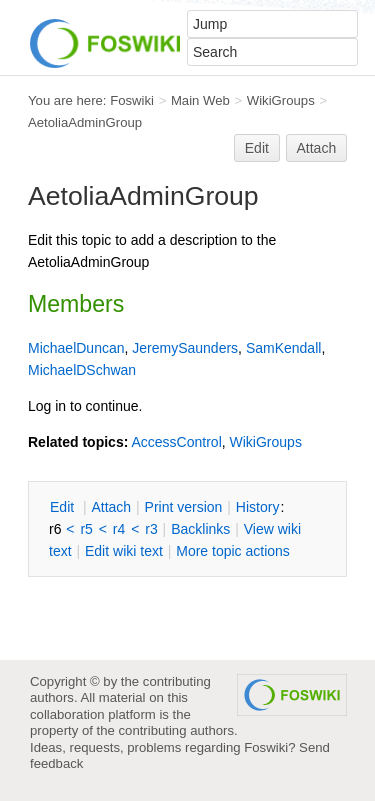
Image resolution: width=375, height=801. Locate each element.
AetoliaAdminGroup (85, 122)
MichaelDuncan (76, 348)
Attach (317, 148)
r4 (119, 529)
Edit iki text (124, 551)
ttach (111, 507)
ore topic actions (233, 551)
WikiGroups (281, 100)
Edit (257, 148)
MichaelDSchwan (82, 370)
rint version (184, 507)
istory (258, 507)
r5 (86, 529)
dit (64, 507)
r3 (151, 529)
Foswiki (132, 100)
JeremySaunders (185, 348)
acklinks (200, 529)
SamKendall (284, 348)
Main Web (200, 100)
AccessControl (176, 442)
